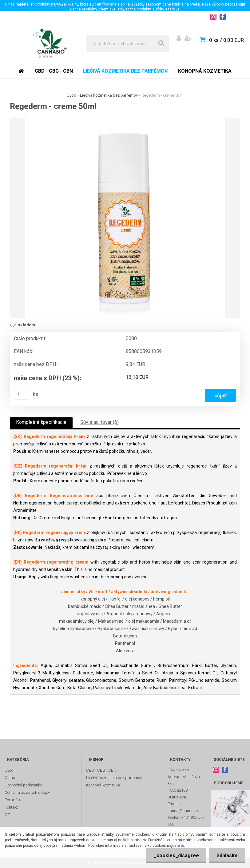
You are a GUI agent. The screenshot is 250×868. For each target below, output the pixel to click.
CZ (7, 815)
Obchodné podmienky (23, 785)
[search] (161, 43)
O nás (10, 778)
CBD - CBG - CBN (54, 71)
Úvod (71, 95)
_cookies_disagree (176, 856)
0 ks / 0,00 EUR (226, 40)
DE (7, 822)
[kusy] (22, 394)
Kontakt (11, 807)
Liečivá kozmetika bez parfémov (125, 71)
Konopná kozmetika (205, 71)
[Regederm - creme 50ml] (125, 218)
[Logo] (50, 43)
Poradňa (12, 800)
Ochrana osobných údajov (27, 792)
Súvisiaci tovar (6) (99, 422)
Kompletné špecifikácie (41, 422)
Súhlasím (227, 856)
